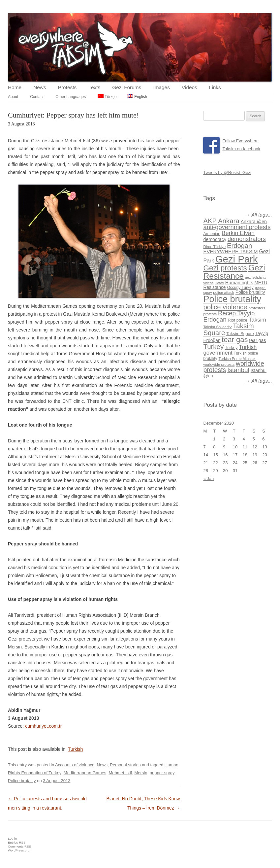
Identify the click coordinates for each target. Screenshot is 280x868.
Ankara (229, 221)
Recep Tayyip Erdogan (229, 316)
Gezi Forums (127, 87)
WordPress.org (19, 850)
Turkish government (230, 350)
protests (210, 314)
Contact (37, 97)
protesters (257, 308)
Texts (94, 87)
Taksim (257, 320)
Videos (189, 87)
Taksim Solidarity (217, 327)
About (13, 97)
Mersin (141, 773)
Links (215, 87)
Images (161, 87)
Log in (12, 838)
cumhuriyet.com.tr (43, 726)
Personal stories (125, 765)
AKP (210, 221)
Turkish (75, 749)
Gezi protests (225, 268)
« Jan (208, 479)
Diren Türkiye (214, 247)
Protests (67, 87)
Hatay (219, 283)
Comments (19, 846)
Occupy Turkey (240, 288)
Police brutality (22, 781)
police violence (225, 307)
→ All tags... (259, 215)
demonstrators (247, 239)
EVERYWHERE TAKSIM (230, 251)
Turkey (213, 347)
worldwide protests (219, 365)
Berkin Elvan (238, 233)
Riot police (238, 320)
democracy (215, 239)
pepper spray (162, 773)
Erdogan (239, 246)
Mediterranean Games (85, 773)
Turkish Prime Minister (237, 359)
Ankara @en (254, 222)
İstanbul (238, 370)
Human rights (239, 283)
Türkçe (107, 97)
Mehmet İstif (120, 773)
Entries (17, 842)
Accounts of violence (75, 765)
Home (15, 87)
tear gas (235, 340)
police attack (224, 293)
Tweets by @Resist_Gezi (227, 173)
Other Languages (71, 97)
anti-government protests (237, 227)
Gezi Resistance (234, 272)
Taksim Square (240, 334)
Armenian (212, 234)
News (40, 87)
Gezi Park (237, 259)
